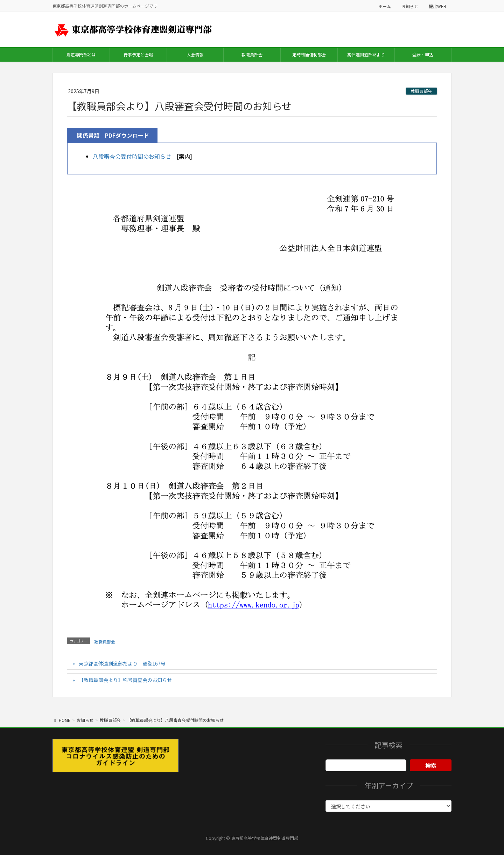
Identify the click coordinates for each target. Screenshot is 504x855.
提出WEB (437, 6)
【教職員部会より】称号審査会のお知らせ (125, 680)
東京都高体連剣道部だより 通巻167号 (122, 663)
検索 (431, 765)
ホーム (385, 6)
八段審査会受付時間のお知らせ (132, 156)
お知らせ (410, 6)
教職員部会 (421, 91)
